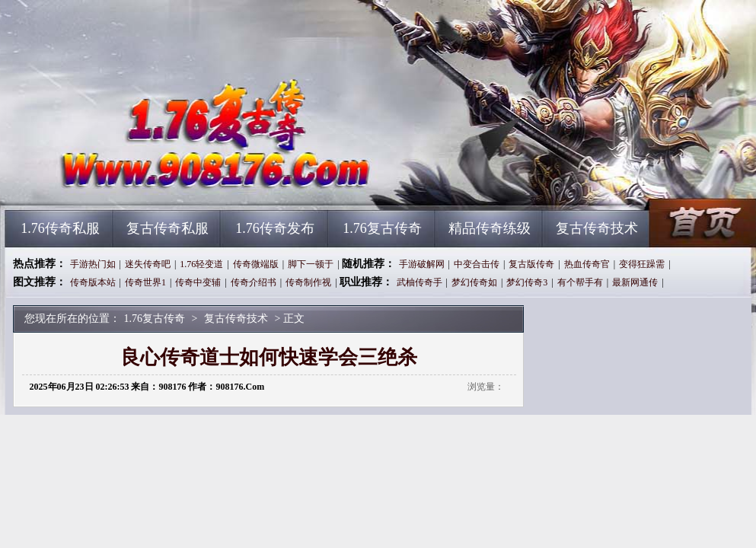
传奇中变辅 (198, 282)
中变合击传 (477, 264)
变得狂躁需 (642, 264)
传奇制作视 (308, 282)
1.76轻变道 (201, 264)
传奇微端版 (256, 264)
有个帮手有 (580, 282)
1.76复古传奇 (151, 183)
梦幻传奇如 (474, 282)
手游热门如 (93, 264)
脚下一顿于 (311, 264)
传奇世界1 (145, 282)
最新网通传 (635, 282)
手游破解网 (422, 264)
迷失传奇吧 (148, 264)
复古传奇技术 (597, 228)
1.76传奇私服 (60, 228)
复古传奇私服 (167, 228)
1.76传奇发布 (275, 228)
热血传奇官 (587, 264)
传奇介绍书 (254, 282)
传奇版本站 (93, 282)
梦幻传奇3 (527, 282)
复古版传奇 (531, 264)
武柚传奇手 (419, 282)
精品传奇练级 (490, 228)
